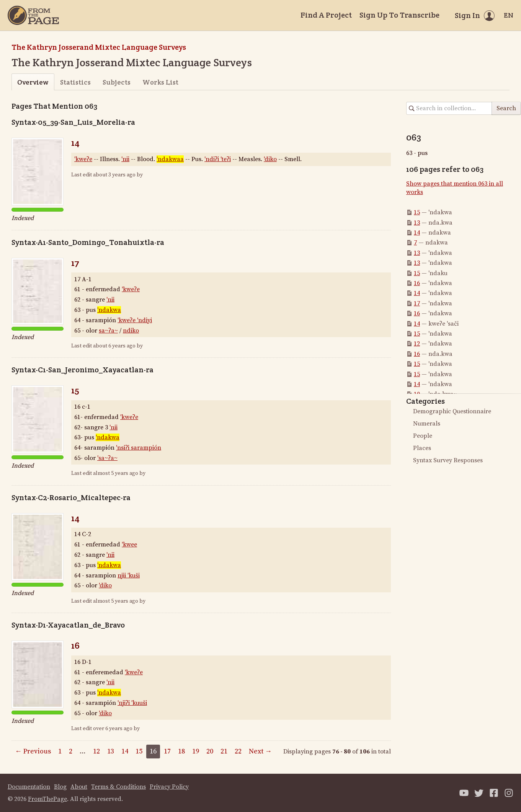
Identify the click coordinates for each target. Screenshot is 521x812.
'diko (270, 159)
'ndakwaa (170, 159)
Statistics (75, 82)
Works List (160, 82)
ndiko (131, 331)
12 (417, 344)
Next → (260, 751)
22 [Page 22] (238, 751)
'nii (125, 159)
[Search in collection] (449, 108)
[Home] (33, 15)
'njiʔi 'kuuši (132, 703)
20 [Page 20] (210, 751)
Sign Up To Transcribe (399, 15)
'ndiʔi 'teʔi (218, 159)
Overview (33, 82)
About (79, 787)
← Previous (33, 751)
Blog (60, 787)
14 (75, 143)
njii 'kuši (129, 576)
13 (417, 223)
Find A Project (326, 15)
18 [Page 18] (181, 751)
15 (75, 390)
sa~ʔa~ (108, 331)
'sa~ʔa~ (107, 458)
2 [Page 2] (71, 751)
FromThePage (47, 799)
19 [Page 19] (196, 751)
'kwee (129, 545)
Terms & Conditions (118, 787)
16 (75, 645)
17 (75, 263)
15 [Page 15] (139, 751)
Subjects (117, 82)
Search (506, 108)
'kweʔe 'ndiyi (135, 320)
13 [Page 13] (111, 751)
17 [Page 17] (167, 751)
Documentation (29, 787)
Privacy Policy (169, 787)
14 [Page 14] (125, 751)
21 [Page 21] (224, 751)
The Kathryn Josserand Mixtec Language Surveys (99, 47)
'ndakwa (109, 310)
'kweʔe (83, 159)
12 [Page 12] (96, 751)
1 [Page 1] (60, 751)
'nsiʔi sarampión (139, 448)
